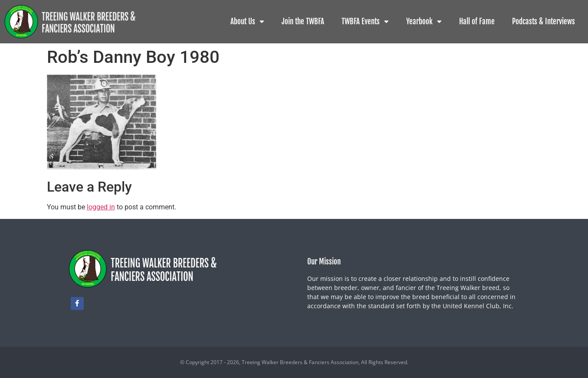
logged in (101, 207)
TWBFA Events (365, 21)
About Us (247, 21)
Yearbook (424, 21)
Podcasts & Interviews (544, 21)
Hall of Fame (477, 21)
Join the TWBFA (303, 21)
